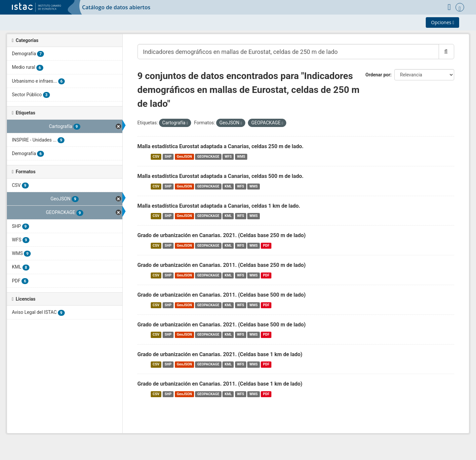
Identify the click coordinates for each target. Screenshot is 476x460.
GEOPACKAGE (208, 157)
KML (228, 186)
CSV (156, 157)
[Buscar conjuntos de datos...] (288, 52)
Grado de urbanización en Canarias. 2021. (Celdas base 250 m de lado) (222, 235)
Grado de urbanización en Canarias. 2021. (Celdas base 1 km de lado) (220, 354)
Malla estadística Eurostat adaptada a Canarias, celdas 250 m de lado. (221, 146)
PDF (266, 246)
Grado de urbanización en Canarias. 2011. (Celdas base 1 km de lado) (220, 384)
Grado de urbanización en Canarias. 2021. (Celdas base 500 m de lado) (222, 325)
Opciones (443, 22)
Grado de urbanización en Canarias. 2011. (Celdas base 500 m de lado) (222, 295)
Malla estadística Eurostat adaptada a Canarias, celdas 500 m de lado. (221, 176)
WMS (241, 157)
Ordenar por (378, 75)
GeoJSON (184, 157)
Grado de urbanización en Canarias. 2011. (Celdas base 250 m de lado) (222, 265)
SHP (168, 157)
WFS (228, 157)
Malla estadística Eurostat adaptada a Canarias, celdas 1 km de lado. (219, 206)
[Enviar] (446, 52)
